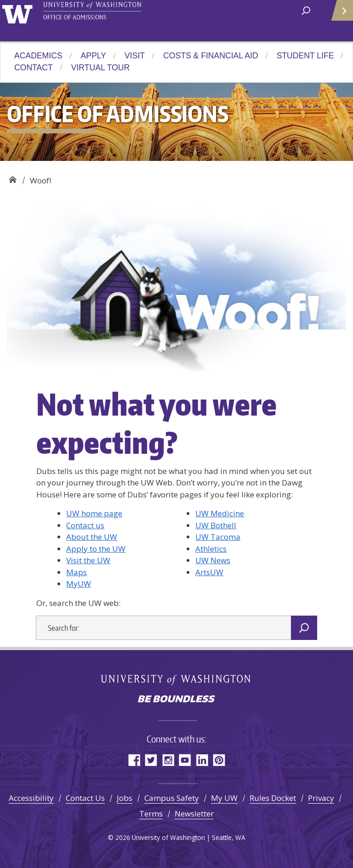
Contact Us (85, 798)
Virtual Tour (100, 68)
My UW (224, 798)
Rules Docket (273, 798)
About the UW (92, 537)
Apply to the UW (96, 549)
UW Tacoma (218, 537)
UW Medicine (220, 513)
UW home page (94, 513)
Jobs (125, 798)
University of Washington (19, 13)
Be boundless (176, 700)
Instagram (168, 760)
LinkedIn (202, 760)
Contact (34, 68)
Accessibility (31, 798)
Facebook (134, 760)
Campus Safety (172, 798)
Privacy (321, 798)
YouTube (185, 760)
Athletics (211, 549)
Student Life (305, 56)
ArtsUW (209, 572)
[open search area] (306, 10)
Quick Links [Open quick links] (339, 14)
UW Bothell (216, 525)
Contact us (85, 525)
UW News (213, 560)
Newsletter (194, 814)
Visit (135, 56)
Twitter (151, 760)
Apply (94, 56)
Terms (151, 814)
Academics (38, 56)
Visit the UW (88, 560)
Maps (77, 572)
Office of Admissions (13, 177)
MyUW (79, 584)
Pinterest (219, 760)
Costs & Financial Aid (211, 56)
